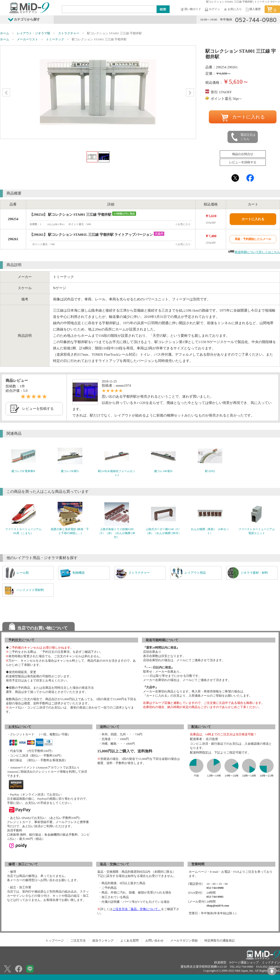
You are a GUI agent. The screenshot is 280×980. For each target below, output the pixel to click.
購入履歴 (253, 9)
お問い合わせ (154, 940)
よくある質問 (129, 940)
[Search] (109, 9)
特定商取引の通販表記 (220, 940)
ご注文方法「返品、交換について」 (137, 909)
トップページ (55, 940)
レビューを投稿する (38, 409)
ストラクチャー (69, 33)
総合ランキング (103, 940)
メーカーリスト (27, 39)
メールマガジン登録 (184, 940)
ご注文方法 (78, 940)
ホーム (5, 33)
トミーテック (55, 39)
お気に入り (232, 9)
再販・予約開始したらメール (253, 239)
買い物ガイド (190, 9)
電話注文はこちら (243, 137)
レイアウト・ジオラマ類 (33, 33)
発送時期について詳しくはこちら (257, 252)
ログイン (212, 9)
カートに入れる (243, 118)
